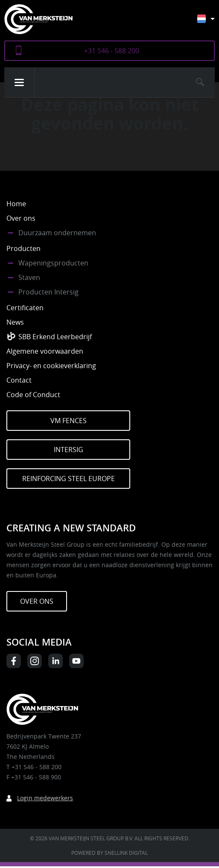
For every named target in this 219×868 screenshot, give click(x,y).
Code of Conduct (33, 395)
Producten (23, 248)
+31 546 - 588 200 (112, 51)
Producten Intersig (48, 292)
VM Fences (69, 421)
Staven (29, 277)
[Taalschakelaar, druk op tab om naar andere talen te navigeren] (212, 23)
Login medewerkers (45, 798)
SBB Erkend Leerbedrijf (55, 337)
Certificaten (25, 308)
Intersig (69, 450)
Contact (19, 380)
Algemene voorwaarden (45, 351)
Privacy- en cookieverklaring (51, 366)
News (15, 322)
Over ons (21, 218)
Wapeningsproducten (53, 263)
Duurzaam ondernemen (57, 233)
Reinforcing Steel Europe (69, 479)
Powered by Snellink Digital (109, 853)
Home (16, 204)
